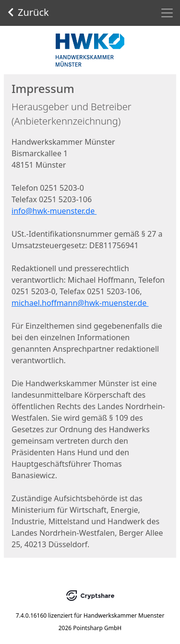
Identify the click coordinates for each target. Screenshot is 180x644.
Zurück (28, 12)
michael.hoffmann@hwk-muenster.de (80, 303)
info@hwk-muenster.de (54, 211)
